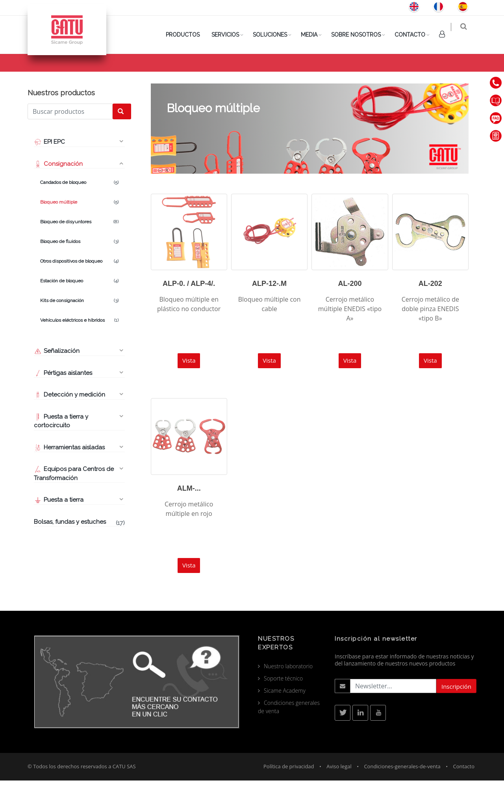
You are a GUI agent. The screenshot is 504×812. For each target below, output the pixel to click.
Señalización (57, 382)
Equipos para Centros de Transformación (74, 505)
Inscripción (456, 718)
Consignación (410, 75)
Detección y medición (69, 426)
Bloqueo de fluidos (79, 273)
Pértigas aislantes (63, 404)
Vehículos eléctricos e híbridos (79, 352)
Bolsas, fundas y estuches (79, 554)
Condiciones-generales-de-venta (402, 798)
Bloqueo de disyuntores (79, 253)
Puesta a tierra (59, 531)
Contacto (415, 35)
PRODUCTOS (188, 35)
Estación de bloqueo (79, 312)
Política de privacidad (289, 798)
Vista (189, 392)
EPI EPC (49, 173)
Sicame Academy (285, 722)
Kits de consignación (79, 332)
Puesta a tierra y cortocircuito (61, 453)
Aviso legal (339, 798)
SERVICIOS (230, 35)
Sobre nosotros (361, 35)
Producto (371, 75)
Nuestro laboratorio (288, 698)
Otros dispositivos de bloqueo (79, 293)
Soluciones (275, 35)
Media (314, 35)
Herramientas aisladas (69, 479)
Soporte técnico (283, 710)
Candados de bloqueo (79, 214)
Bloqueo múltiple (79, 234)
